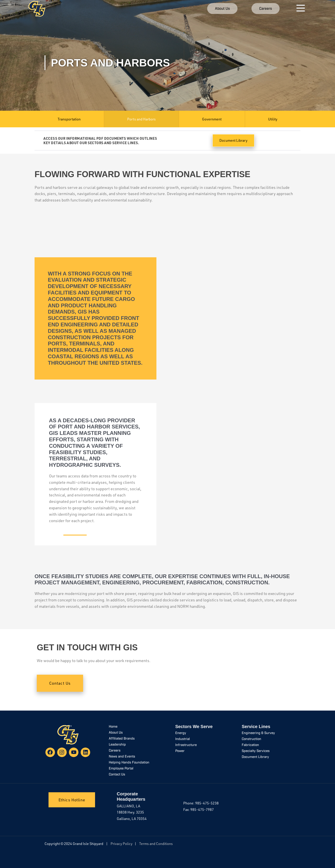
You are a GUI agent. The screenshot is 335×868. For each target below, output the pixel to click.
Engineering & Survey (258, 733)
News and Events (122, 757)
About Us (116, 733)
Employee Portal (121, 769)
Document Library (255, 757)
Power (180, 751)
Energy (181, 733)
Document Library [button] (233, 140)
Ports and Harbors (141, 119)
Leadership (117, 745)
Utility (273, 119)
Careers (115, 751)
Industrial (183, 739)
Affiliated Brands (122, 739)
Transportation (69, 119)
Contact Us (117, 775)
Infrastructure (186, 745)
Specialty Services (256, 751)
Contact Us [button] (60, 683)
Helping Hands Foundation (129, 763)
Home (113, 727)
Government (212, 119)
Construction (251, 739)
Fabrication (250, 745)
